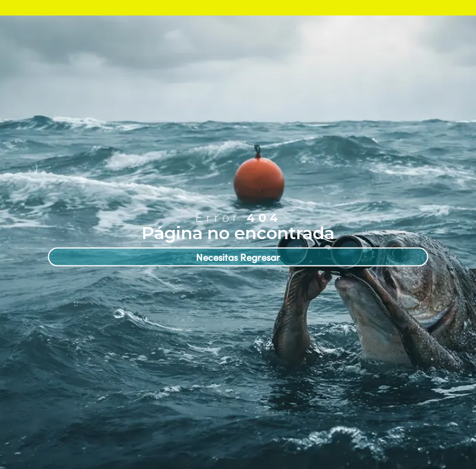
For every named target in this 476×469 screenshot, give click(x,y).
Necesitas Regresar (238, 257)
